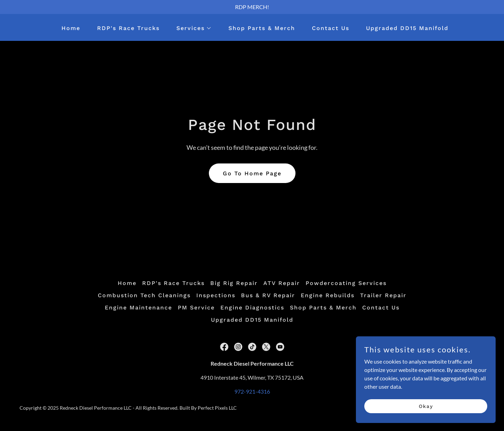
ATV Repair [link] (282, 283)
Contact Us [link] (331, 28)
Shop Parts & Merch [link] (262, 28)
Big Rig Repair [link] (234, 283)
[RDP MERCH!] (252, 7)
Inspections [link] (216, 295)
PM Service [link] (196, 308)
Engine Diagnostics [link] (252, 308)
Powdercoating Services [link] (346, 283)
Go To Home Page (252, 173)
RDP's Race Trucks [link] (128, 28)
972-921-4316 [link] (252, 391)
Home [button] (127, 283)
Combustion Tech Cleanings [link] (144, 295)
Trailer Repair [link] (383, 295)
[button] (191, 28)
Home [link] (71, 28)
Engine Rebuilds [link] (328, 295)
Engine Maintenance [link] (138, 308)
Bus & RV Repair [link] (268, 295)
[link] (224, 347)
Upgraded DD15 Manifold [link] (407, 28)
